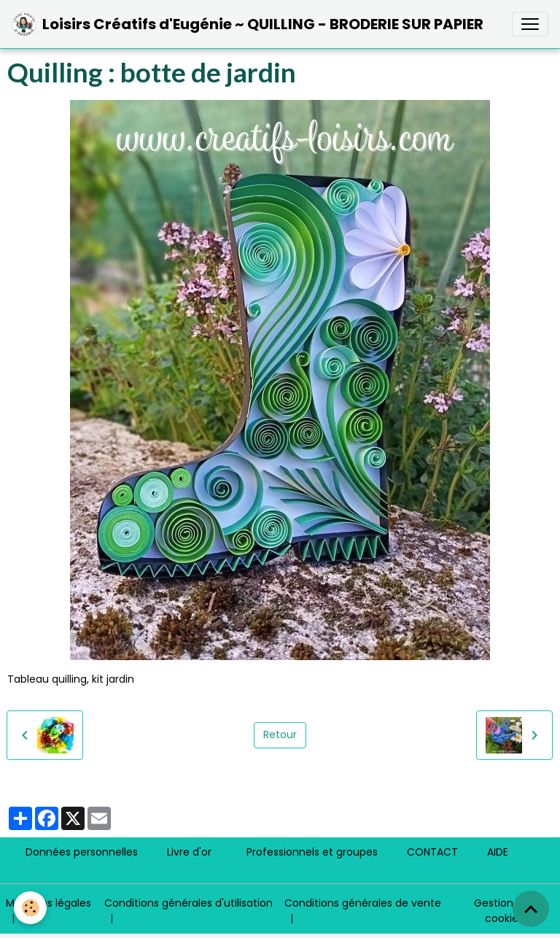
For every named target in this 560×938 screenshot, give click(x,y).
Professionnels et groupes (312, 852)
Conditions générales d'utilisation (188, 903)
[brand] (248, 24)
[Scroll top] (531, 909)
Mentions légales (48, 903)
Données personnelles (82, 852)
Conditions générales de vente (363, 903)
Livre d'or (189, 852)
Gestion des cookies (504, 911)
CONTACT (432, 852)
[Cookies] (31, 908)
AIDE (498, 852)
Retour (280, 734)
